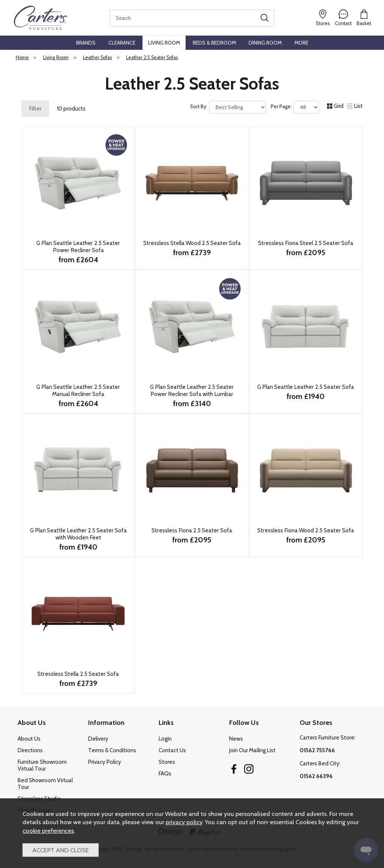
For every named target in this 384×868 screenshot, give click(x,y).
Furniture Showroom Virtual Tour (42, 765)
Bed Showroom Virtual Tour (45, 784)
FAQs (165, 774)
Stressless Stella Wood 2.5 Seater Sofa (192, 243)
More (301, 43)
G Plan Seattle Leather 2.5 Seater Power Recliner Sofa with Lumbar (192, 390)
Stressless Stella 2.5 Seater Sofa (78, 674)
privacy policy (184, 822)
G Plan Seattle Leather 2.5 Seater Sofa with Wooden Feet (78, 534)
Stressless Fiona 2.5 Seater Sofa (192, 530)
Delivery (98, 739)
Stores (167, 762)
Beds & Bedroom (214, 43)
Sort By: (228, 107)
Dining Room (265, 43)
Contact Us (172, 750)
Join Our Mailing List (252, 750)
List (355, 106)
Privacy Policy (105, 762)
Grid (335, 106)
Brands (86, 43)
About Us (29, 739)
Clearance (122, 43)
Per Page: (295, 107)
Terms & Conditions (112, 750)
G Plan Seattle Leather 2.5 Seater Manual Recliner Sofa (78, 390)
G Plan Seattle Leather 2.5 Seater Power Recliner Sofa (78, 247)
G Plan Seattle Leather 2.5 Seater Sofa (306, 387)
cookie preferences (48, 831)
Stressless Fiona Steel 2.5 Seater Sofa (306, 243)
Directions (30, 750)
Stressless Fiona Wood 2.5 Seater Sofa (306, 530)
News (236, 739)
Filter (35, 109)
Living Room (164, 43)
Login (165, 739)
